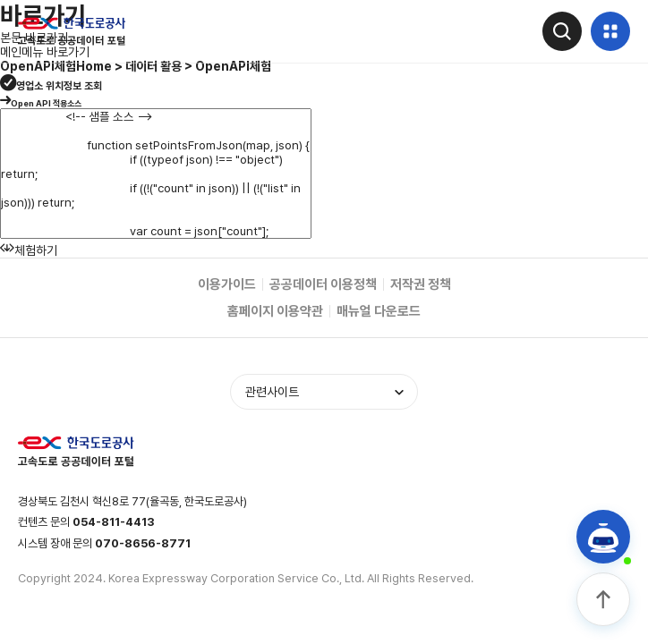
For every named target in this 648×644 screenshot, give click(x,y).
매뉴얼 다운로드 (379, 311)
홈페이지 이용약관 (275, 311)
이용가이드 (227, 284)
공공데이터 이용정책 (323, 284)
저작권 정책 (421, 284)
